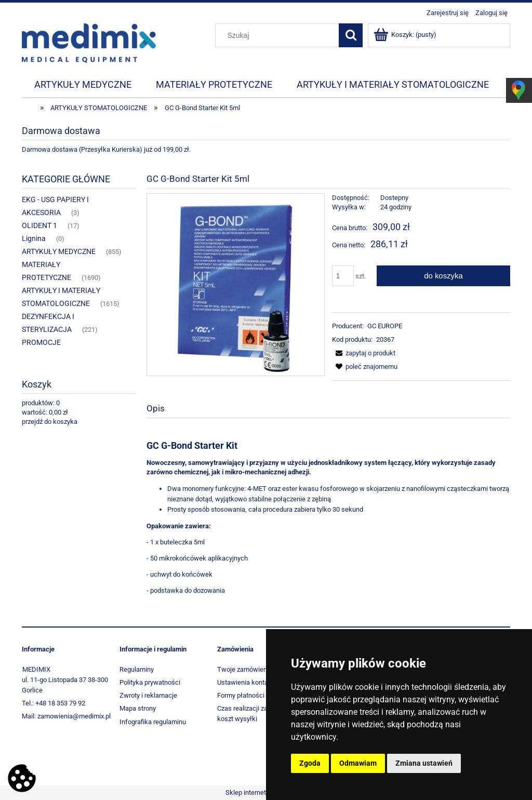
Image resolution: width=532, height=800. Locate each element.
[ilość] (343, 276)
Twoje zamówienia (245, 669)
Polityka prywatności (150, 682)
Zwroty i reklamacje (148, 695)
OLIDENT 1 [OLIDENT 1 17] (39, 225)
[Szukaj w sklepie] (280, 35)
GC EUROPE (385, 326)
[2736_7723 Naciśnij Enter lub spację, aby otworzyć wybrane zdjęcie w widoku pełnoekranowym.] (235, 284)
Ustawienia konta (243, 682)
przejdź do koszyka (50, 422)
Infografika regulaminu (153, 722)
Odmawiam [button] (358, 763)
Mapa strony (138, 708)
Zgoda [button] (310, 763)
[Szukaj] (351, 35)
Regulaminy (137, 669)
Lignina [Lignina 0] (34, 238)
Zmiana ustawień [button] (424, 763)
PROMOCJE (41, 342)
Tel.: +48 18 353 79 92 (54, 703)
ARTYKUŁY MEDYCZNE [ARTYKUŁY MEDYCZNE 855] (59, 251)
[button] (364, 353)
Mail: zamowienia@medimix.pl (66, 716)
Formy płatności (241, 695)
